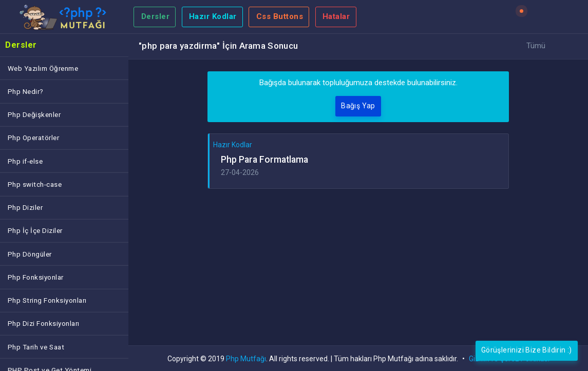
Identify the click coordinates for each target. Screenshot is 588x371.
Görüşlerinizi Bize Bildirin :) (527, 350)
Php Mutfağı (246, 359)
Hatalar (336, 16)
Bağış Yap (358, 106)
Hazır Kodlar (213, 16)
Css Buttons (280, 16)
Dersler (156, 16)
